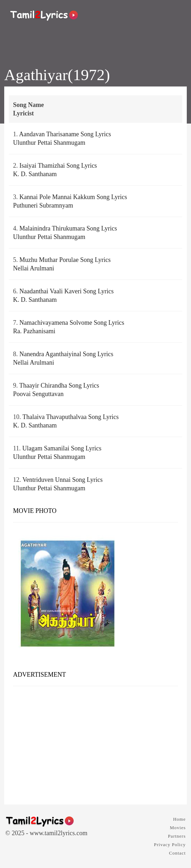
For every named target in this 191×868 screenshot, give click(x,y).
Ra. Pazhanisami (34, 331)
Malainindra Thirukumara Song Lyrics (68, 228)
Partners (177, 836)
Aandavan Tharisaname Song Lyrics (65, 134)
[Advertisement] (95, 743)
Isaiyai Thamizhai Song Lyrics (58, 166)
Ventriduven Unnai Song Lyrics (63, 480)
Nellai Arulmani (33, 268)
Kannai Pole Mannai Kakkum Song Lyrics (73, 197)
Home (179, 819)
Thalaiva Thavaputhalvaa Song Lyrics (71, 417)
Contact (177, 853)
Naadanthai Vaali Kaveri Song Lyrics (67, 291)
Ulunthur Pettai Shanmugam (49, 143)
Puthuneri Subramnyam (43, 205)
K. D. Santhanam (35, 174)
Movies (178, 828)
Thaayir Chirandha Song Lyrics (59, 385)
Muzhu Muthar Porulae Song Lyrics (65, 260)
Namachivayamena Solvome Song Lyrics (72, 323)
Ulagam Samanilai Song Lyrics (62, 448)
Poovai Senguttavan (38, 394)
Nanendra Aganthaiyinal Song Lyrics (66, 354)
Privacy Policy (170, 845)
